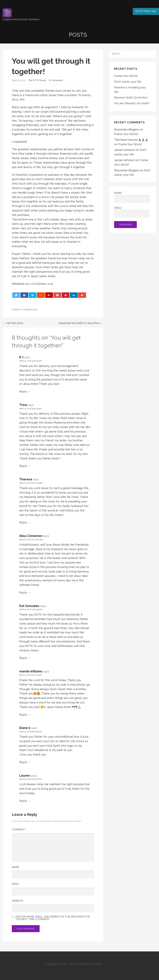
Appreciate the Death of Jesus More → (81, 323)
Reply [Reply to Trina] (23, 466)
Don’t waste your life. (128, 82)
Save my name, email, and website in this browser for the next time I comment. (53, 918)
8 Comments (56, 80)
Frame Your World (126, 76)
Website (17, 901)
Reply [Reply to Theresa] (23, 522)
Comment (19, 830)
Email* (132, 212)
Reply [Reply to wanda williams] (23, 715)
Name (15, 867)
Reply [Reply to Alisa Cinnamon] (23, 592)
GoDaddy (108, 964)
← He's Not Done (13, 323)
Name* (132, 197)
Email (16, 884)
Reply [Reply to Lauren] (23, 801)
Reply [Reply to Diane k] (23, 762)
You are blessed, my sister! (132, 103)
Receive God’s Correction (131, 97)
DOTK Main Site (146, 11)
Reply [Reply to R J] (23, 391)
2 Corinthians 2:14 (41, 284)
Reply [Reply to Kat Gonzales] (23, 658)
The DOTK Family (37, 80)
